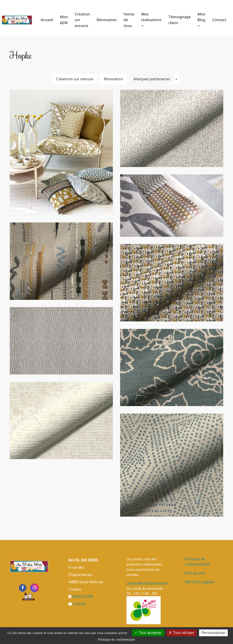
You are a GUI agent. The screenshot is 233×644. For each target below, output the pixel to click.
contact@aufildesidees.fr (147, 583)
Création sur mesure (82, 18)
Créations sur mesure (75, 79)
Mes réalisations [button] (151, 17)
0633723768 (83, 596)
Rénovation (107, 18)
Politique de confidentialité (197, 562)
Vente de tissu (129, 18)
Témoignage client (180, 18)
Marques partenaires (152, 79)
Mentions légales (200, 582)
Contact (219, 18)
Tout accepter (148, 633)
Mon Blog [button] (201, 17)
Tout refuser (182, 633)
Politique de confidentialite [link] (116, 639)
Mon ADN (64, 18)
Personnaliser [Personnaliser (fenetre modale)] (213, 633)
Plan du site (195, 573)
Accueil (47, 18)
